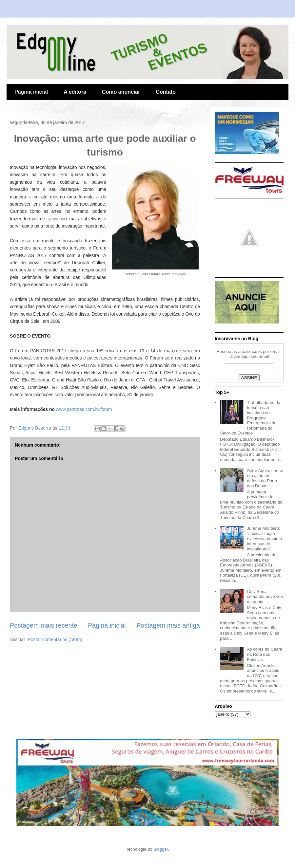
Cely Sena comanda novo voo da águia (265, 597)
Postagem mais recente (44, 625)
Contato (166, 92)
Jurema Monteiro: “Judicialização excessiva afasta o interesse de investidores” (264, 538)
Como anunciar (121, 92)
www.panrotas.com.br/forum (84, 409)
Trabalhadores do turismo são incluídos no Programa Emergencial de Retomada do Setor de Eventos (250, 418)
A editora (75, 92)
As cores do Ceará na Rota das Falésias (265, 654)
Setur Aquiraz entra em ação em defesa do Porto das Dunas (265, 478)
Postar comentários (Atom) (55, 639)
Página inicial (31, 92)
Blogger (161, 849)
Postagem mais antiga (168, 625)
